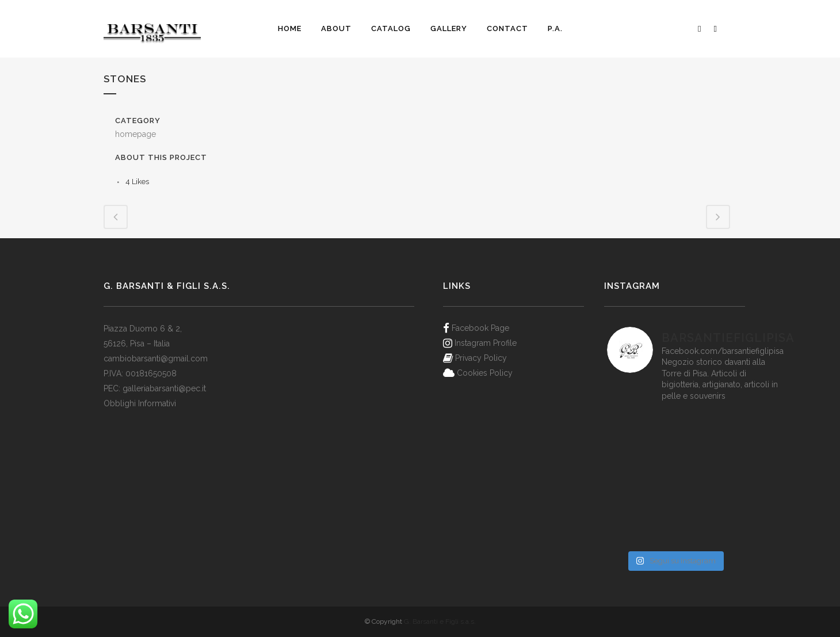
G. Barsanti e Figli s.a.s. (440, 621)
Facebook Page (480, 328)
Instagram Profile (486, 343)
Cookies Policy (485, 373)
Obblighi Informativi (140, 403)
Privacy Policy (481, 358)
